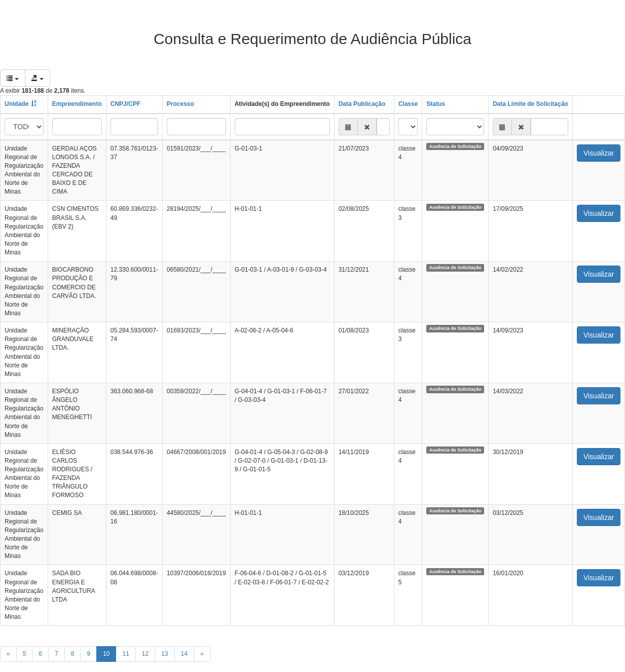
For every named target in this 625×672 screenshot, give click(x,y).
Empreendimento (77, 104)
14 (184, 654)
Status (436, 104)
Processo (180, 104)
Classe (408, 104)
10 (106, 654)
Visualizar (599, 153)
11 (125, 654)
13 (164, 654)
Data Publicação (362, 104)
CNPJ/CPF (125, 104)
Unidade (16, 104)
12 (145, 654)
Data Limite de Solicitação (530, 104)
